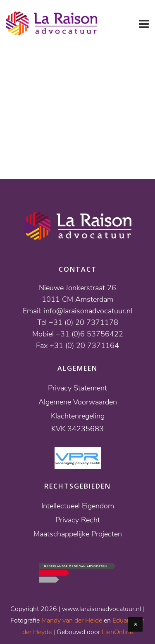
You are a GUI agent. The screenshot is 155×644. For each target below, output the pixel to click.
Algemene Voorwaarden (78, 402)
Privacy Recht (78, 520)
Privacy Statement (77, 388)
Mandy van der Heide (72, 620)
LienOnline (117, 632)
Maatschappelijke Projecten (78, 534)
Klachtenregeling (78, 416)
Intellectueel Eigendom (78, 506)
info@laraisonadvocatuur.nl (88, 311)
